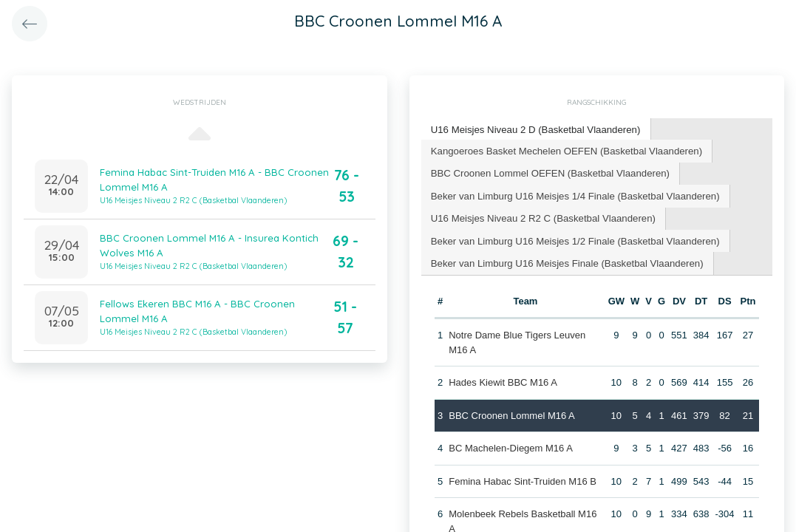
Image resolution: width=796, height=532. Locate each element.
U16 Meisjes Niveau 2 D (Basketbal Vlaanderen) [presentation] (534, 129)
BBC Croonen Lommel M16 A (512, 413)
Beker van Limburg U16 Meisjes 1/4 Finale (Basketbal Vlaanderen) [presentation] (573, 194)
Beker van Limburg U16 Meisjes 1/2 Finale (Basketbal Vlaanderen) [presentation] (573, 238)
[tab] (534, 130)
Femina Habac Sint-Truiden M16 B (523, 478)
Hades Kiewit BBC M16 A (503, 380)
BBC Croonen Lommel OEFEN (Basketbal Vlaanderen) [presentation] (548, 172)
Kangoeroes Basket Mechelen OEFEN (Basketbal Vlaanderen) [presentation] (564, 150)
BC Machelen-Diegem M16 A (511, 446)
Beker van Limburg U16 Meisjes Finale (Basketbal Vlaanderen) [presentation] (565, 260)
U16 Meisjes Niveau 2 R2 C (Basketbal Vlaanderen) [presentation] (541, 216)
